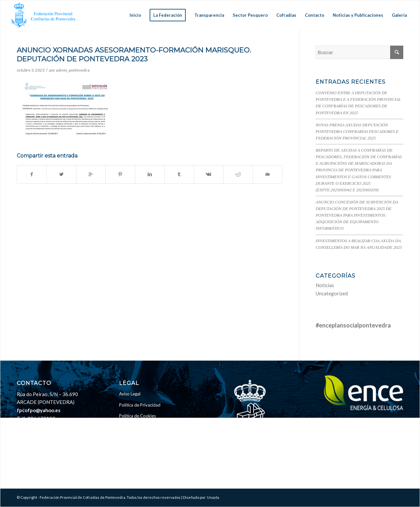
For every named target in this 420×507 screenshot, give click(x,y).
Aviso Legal (130, 394)
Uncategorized (332, 293)
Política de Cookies (137, 416)
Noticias (325, 285)
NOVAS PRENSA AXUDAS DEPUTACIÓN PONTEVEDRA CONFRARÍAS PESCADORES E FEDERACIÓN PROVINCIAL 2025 (357, 132)
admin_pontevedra (73, 70)
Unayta (213, 497)
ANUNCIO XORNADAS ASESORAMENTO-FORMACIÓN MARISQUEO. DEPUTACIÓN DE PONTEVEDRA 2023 (134, 54)
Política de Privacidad (140, 405)
